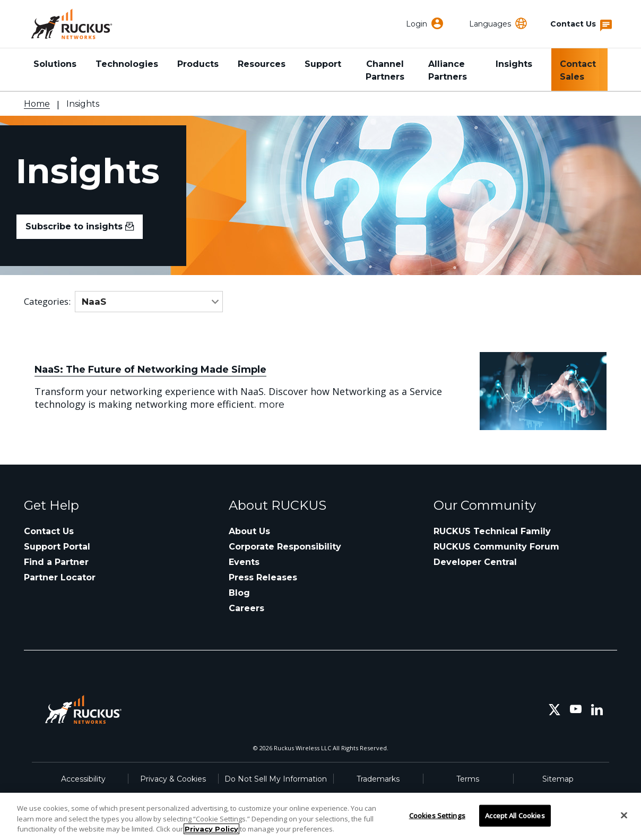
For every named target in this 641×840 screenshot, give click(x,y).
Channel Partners (385, 70)
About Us (249, 531)
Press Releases (263, 577)
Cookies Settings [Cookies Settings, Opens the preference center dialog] (437, 815)
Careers (246, 608)
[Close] (624, 815)
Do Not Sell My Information (276, 779)
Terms (468, 779)
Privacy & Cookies (173, 779)
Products (198, 64)
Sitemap (558, 779)
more (272, 405)
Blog (239, 593)
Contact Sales (578, 70)
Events (244, 562)
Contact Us (49, 531)
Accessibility (83, 779)
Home (37, 104)
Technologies (127, 64)
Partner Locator (60, 577)
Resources (262, 64)
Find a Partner (56, 562)
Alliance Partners (448, 70)
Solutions (55, 64)
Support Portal (57, 547)
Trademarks (378, 779)
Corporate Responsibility (285, 547)
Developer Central (475, 562)
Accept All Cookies (515, 815)
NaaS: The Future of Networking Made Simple (150, 370)
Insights (514, 64)
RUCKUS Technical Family (492, 531)
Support (323, 64)
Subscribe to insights (80, 226)
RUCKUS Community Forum (496, 547)
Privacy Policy (211, 829)
